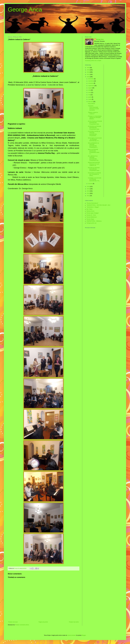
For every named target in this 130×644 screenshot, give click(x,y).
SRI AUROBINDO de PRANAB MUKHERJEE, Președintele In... (93, 145)
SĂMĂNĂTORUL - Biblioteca (94, 221)
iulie (89, 90)
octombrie (91, 83)
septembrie (91, 86)
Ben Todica (89, 209)
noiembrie (91, 81)
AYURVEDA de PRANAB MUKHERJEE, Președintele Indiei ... (95, 128)
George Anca (25, 9)
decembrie (91, 79)
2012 (88, 193)
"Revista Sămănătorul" (92, 203)
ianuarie (91, 184)
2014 (88, 189)
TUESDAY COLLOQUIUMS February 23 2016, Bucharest (93, 108)
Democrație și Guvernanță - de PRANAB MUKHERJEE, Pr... (95, 139)
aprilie (90, 97)
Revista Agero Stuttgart (93, 213)
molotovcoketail (71, 635)
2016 (88, 77)
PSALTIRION (91, 104)
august (90, 88)
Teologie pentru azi (91, 223)
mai (89, 95)
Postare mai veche (74, 622)
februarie (91, 102)
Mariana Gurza (90, 211)
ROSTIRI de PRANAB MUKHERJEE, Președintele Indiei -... (94, 169)
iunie (90, 92)
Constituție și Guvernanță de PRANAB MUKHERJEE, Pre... (95, 179)
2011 (88, 196)
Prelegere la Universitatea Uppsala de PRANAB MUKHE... (95, 118)
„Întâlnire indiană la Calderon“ (93, 113)
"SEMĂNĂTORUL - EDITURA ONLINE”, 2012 (98, 205)
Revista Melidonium (92, 217)
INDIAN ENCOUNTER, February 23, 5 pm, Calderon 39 (94, 164)
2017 (88, 74)
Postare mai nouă (13, 622)
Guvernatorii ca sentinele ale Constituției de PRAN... (94, 174)
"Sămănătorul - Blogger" (93, 207)
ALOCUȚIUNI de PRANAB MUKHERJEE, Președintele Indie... (95, 123)
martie (90, 99)
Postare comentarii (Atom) (22, 625)
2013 (88, 191)
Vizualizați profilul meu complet (93, 61)
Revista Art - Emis (91, 215)
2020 (88, 68)
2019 (88, 70)
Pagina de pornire (43, 622)
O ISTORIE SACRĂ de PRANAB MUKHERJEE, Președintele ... (94, 134)
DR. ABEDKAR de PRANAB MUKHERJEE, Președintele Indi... (94, 158)
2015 (88, 187)
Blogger (84, 635)
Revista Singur (90, 219)
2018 (88, 72)
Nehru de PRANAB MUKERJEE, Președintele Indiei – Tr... (94, 152)
